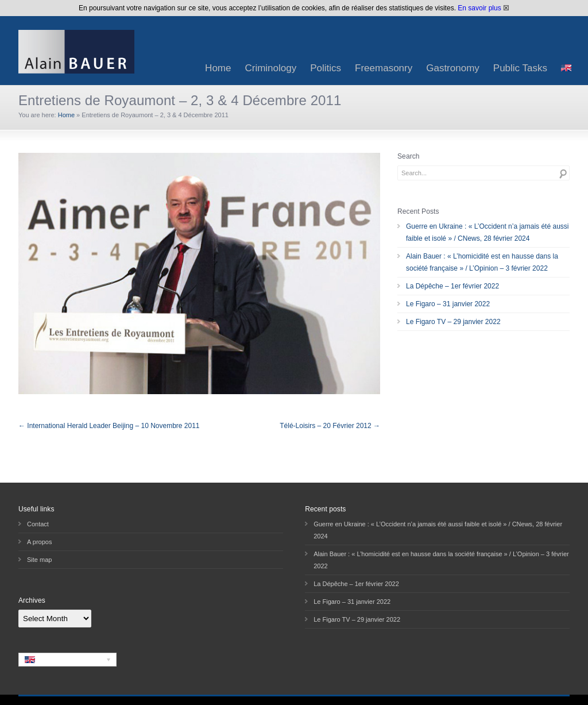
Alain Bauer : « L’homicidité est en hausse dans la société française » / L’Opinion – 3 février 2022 (482, 262)
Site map (39, 560)
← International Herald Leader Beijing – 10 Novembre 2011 (109, 426)
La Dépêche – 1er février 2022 (452, 286)
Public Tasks (520, 68)
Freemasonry (384, 68)
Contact (38, 524)
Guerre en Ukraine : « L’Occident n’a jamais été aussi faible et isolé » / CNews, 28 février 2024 (487, 232)
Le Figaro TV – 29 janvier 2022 (453, 322)
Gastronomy (453, 68)
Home (218, 68)
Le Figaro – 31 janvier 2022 (448, 304)
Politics (326, 68)
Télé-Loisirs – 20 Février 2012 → (330, 426)
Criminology (270, 68)
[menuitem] (566, 68)
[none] (67, 660)
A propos (39, 542)
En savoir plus (479, 8)
